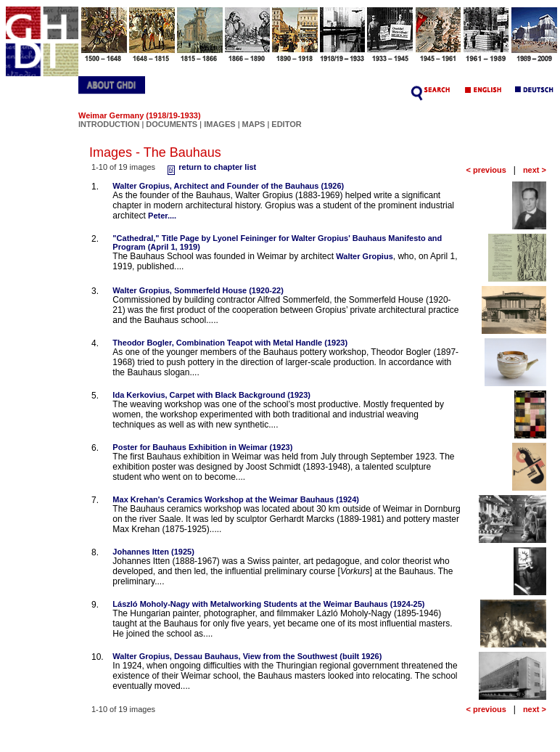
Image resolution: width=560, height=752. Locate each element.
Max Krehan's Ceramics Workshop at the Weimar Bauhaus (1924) (236, 499)
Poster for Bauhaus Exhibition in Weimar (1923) (202, 447)
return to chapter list (210, 167)
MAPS (254, 124)
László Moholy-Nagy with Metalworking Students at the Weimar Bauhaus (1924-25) (268, 604)
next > (535, 170)
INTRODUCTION (109, 124)
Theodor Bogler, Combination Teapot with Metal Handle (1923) (230, 343)
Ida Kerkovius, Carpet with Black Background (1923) (211, 395)
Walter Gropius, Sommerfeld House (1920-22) (198, 290)
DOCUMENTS (172, 124)
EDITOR (286, 124)
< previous (486, 170)
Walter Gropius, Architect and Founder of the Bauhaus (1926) (228, 186)
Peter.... (162, 216)
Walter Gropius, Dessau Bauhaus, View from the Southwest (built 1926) (247, 656)
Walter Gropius (364, 256)
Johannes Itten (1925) (153, 552)
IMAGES (219, 124)
